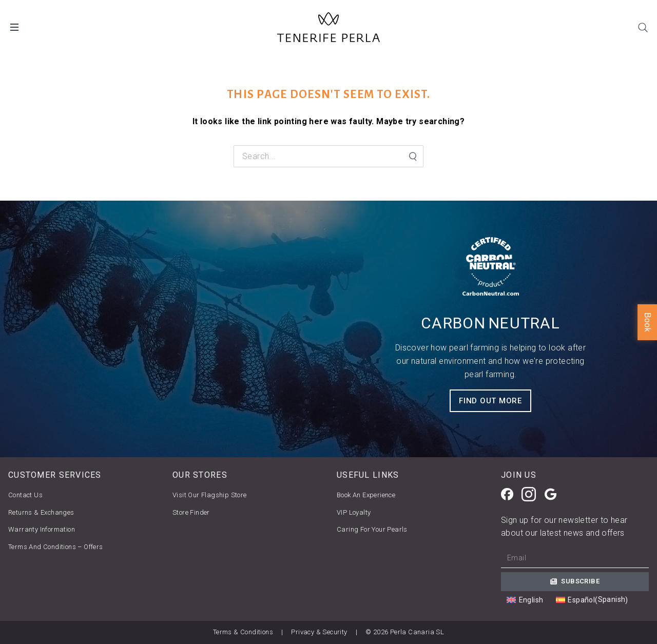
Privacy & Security (319, 632)
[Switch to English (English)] (525, 600)
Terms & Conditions (243, 632)
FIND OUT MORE (490, 401)
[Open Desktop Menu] (14, 27)
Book (648, 322)
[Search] (643, 27)
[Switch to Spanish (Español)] (592, 600)
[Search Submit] (412, 157)
